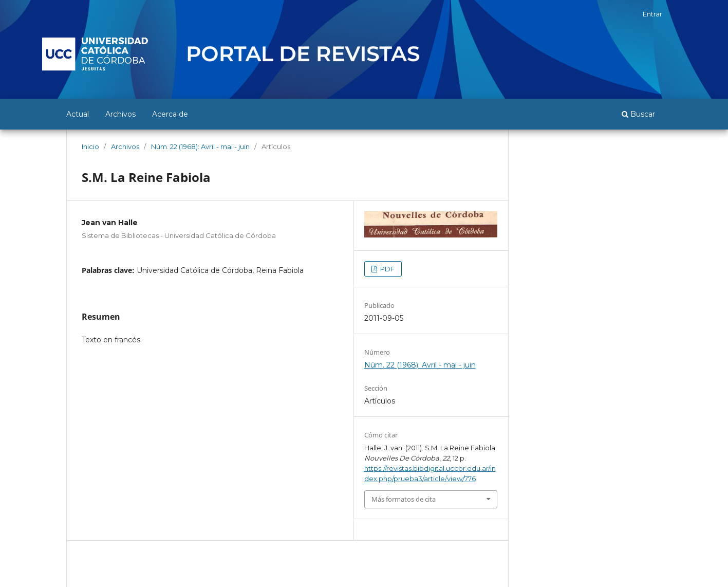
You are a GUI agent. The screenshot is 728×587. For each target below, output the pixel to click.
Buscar (638, 114)
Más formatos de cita (404, 499)
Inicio (90, 146)
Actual (78, 114)
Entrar (652, 14)
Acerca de (170, 114)
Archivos (120, 114)
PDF (387, 269)
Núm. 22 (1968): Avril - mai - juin (200, 146)
